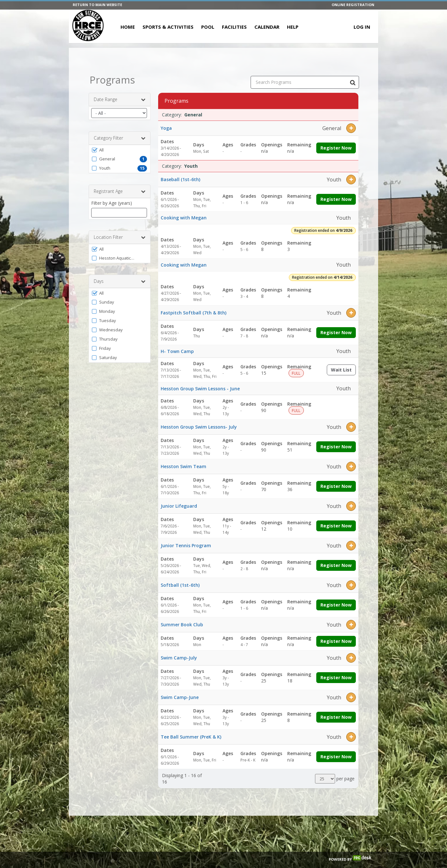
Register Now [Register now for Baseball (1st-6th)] (336, 199)
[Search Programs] (353, 82)
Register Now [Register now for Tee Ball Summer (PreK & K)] (336, 757)
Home (128, 27)
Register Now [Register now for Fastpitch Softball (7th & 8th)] (336, 332)
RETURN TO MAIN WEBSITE (97, 5)
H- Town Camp (177, 351)
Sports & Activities (168, 27)
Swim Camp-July (179, 658)
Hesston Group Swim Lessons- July (199, 427)
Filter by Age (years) (112, 203)
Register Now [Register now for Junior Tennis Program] (336, 565)
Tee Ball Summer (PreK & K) (191, 737)
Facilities (234, 27)
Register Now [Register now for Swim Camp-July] (336, 677)
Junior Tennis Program (186, 545)
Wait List (343, 371)
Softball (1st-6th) (180, 585)
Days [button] (120, 281)
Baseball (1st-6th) (180, 179)
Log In (362, 27)
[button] (120, 150)
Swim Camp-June (180, 697)
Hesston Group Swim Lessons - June (200, 389)
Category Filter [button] (120, 138)
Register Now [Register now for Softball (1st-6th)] (336, 605)
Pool (208, 27)
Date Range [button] (120, 99)
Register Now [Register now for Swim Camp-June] (336, 717)
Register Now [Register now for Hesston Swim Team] (336, 486)
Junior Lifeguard (179, 506)
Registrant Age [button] (120, 191)
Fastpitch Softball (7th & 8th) (194, 313)
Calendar (267, 27)
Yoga (166, 128)
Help (293, 27)
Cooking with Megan (184, 218)
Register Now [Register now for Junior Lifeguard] (336, 526)
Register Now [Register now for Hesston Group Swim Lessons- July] (336, 447)
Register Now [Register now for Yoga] (336, 148)
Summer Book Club (182, 625)
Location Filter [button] (120, 237)
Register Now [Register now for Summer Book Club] (336, 641)
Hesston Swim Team (183, 466)
